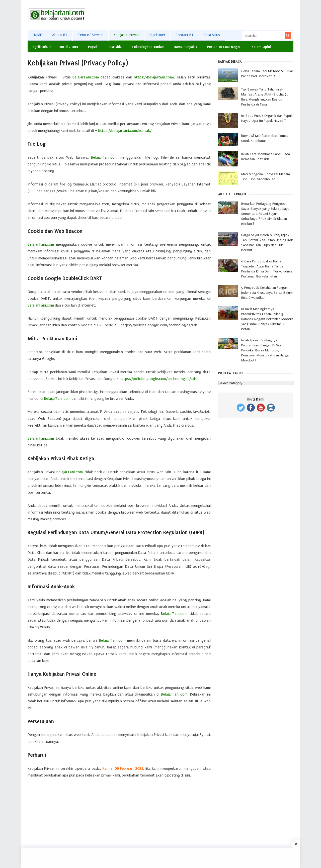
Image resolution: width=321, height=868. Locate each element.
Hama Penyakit (185, 47)
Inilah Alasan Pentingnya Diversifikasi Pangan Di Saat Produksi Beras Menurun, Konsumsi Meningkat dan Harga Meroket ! (265, 350)
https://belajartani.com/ (154, 77)
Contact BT (185, 35)
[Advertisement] (202, 15)
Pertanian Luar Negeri (224, 47)
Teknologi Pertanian (148, 47)
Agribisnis (40, 47)
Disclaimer (157, 35)
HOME (37, 35)
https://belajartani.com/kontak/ (125, 131)
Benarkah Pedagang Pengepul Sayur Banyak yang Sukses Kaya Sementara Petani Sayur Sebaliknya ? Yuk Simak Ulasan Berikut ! (265, 214)
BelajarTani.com (86, 77)
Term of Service (91, 35)
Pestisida (115, 47)
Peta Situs (212, 35)
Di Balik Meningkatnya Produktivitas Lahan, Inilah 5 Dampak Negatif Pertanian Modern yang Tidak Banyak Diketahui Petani (267, 319)
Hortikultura (68, 47)
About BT (60, 35)
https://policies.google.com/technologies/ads (158, 379)
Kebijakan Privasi (126, 35)
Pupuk (93, 47)
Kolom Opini (261, 47)
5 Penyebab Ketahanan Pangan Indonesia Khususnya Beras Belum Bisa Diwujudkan (267, 293)
